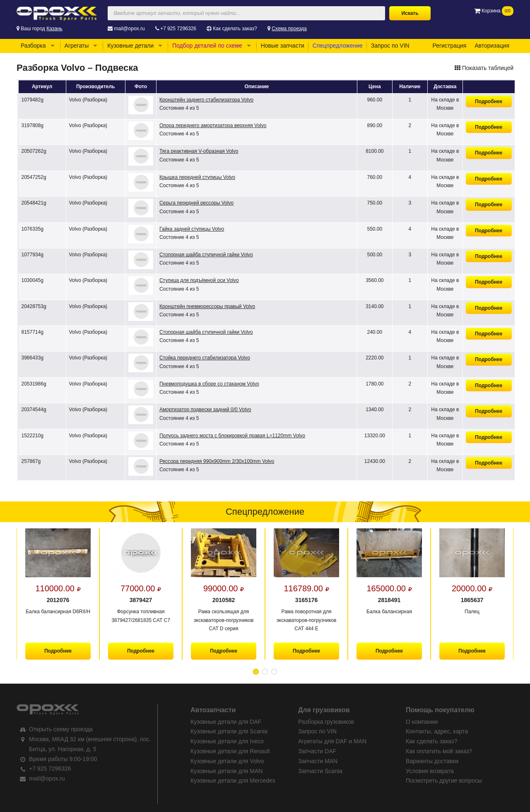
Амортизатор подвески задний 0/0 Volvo (205, 410)
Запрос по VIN (390, 46)
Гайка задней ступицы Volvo (192, 229)
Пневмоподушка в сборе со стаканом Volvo (209, 384)
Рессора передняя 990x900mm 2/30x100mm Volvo (217, 461)
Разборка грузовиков (326, 722)
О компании (422, 722)
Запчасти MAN (318, 761)
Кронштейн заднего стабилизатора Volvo (206, 100)
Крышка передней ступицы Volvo (197, 177)
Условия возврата (430, 771)
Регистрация (449, 46)
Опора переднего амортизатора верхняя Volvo (213, 125)
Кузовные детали (130, 46)
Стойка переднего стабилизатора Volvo (205, 358)
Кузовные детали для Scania (229, 731)
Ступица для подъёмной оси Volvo (199, 280)
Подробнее (489, 101)
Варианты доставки (432, 761)
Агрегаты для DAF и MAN (332, 741)
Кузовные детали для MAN (226, 771)
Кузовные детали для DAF (226, 722)
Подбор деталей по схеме (207, 46)
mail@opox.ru (129, 29)
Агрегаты (77, 46)
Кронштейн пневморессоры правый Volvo (207, 306)
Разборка (33, 46)
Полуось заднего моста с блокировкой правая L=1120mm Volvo (232, 436)
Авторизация (492, 46)
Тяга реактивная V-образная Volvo (199, 151)
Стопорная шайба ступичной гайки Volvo (206, 255)
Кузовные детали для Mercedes (233, 781)
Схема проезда (289, 29)
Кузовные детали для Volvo (227, 761)
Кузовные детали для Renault (230, 751)
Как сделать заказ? (235, 29)
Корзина (494, 11)
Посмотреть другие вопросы (444, 781)
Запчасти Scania (320, 771)
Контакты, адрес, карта (437, 731)
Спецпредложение (338, 46)
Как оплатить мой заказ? (439, 751)
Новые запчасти (283, 46)
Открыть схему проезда (61, 729)
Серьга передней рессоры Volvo (196, 203)
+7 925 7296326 (178, 29)
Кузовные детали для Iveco (227, 741)
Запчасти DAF (317, 751)
